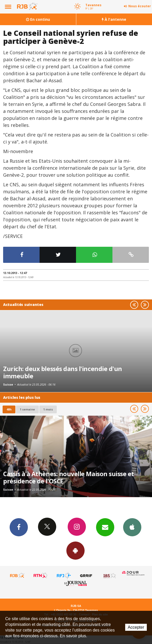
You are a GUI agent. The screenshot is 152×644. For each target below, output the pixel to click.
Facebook (19, 527)
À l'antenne (114, 19)
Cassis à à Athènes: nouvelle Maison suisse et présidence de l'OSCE (69, 477)
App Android (75, 550)
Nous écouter (140, 6)
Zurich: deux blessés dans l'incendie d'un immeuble (63, 372)
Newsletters (105, 527)
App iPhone (132, 527)
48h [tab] (9, 409)
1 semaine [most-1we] (27, 409)
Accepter (136, 627)
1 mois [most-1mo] (48, 409)
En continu (38, 19)
